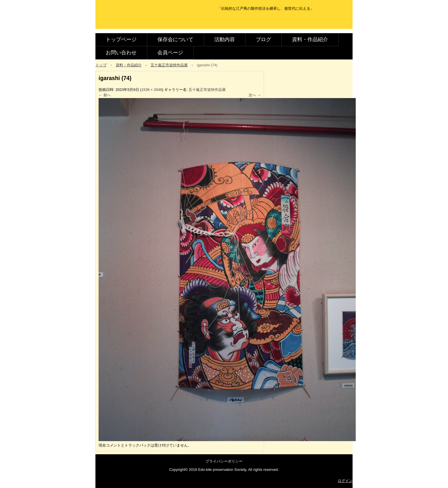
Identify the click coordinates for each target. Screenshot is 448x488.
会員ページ (170, 53)
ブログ (263, 39)
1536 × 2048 (152, 90)
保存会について (175, 39)
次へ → (255, 95)
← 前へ (105, 95)
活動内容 (225, 39)
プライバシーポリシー (224, 461)
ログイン (345, 481)
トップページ (121, 39)
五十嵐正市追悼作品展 (207, 90)
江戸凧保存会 (136, 21)
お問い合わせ (121, 53)
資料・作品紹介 (310, 39)
